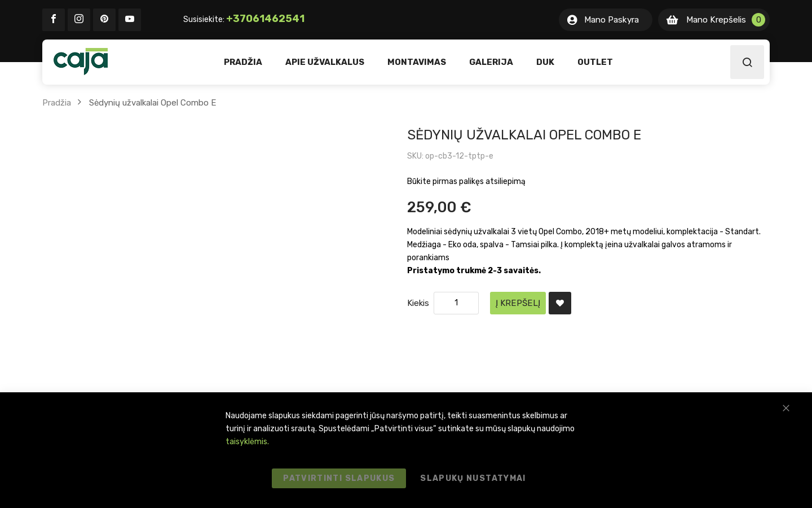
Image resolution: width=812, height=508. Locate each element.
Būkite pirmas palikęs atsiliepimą (466, 181)
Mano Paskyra (612, 20)
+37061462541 (265, 19)
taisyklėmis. (247, 442)
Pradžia (57, 103)
